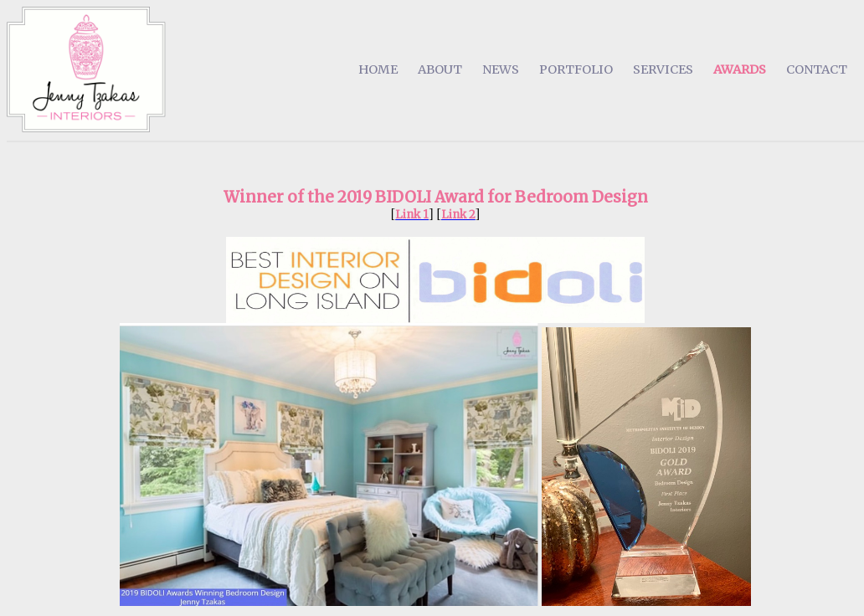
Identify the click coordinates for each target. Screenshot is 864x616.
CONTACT (817, 69)
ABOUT (440, 69)
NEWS (501, 69)
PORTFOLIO (576, 69)
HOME (378, 69)
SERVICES (663, 69)
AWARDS (740, 69)
